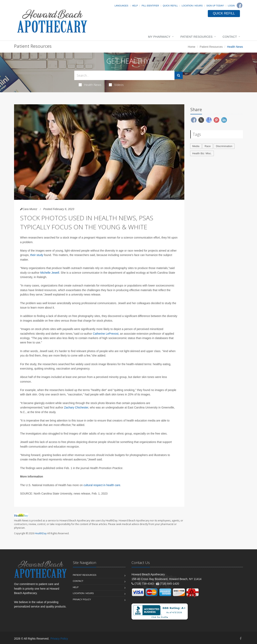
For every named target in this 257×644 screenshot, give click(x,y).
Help (135, 6)
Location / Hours (192, 6)
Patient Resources (197, 37)
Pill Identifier (150, 6)
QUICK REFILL (224, 13)
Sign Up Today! (215, 6)
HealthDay (41, 533)
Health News (90, 85)
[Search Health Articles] (124, 75)
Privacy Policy (82, 599)
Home (192, 47)
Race (208, 146)
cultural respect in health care (102, 485)
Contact (230, 37)
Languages (121, 6)
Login (231, 6)
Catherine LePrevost (106, 334)
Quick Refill (170, 6)
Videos (116, 85)
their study (37, 255)
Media (196, 146)
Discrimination (224, 146)
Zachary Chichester (76, 407)
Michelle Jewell (50, 273)
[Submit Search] (179, 75)
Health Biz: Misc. (202, 153)
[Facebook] (240, 5)
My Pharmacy (159, 37)
